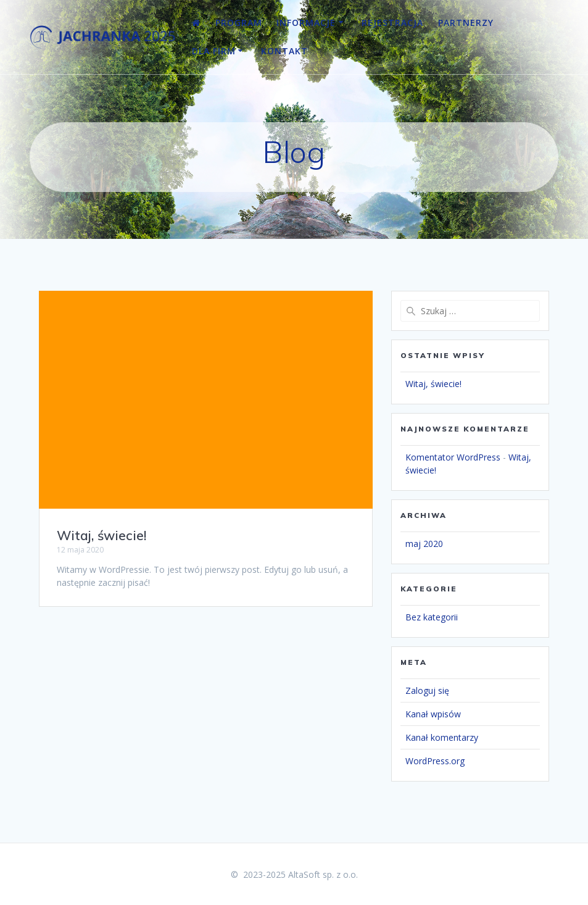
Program (239, 23)
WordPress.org (435, 761)
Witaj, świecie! (101, 535)
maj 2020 (424, 544)
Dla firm (214, 51)
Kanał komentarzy (442, 737)
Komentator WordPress (453, 457)
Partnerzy (466, 23)
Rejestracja (392, 23)
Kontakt (284, 51)
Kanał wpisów (433, 714)
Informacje (306, 23)
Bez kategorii (432, 617)
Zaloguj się (427, 690)
